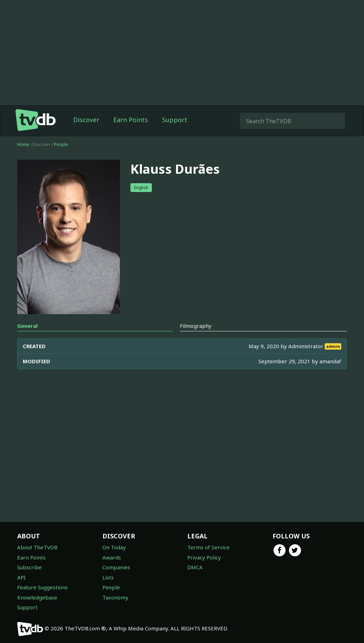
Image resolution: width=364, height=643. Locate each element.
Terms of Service (208, 547)
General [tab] (27, 326)
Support (175, 120)
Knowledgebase (37, 597)
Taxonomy (115, 597)
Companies (116, 567)
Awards (112, 557)
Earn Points (131, 120)
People (61, 144)
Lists (108, 577)
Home (23, 144)
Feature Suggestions (42, 587)
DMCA (195, 567)
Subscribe (29, 567)
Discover (86, 120)
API (21, 577)
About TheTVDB (37, 547)
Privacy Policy (204, 557)
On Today (114, 547)
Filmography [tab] (196, 326)
